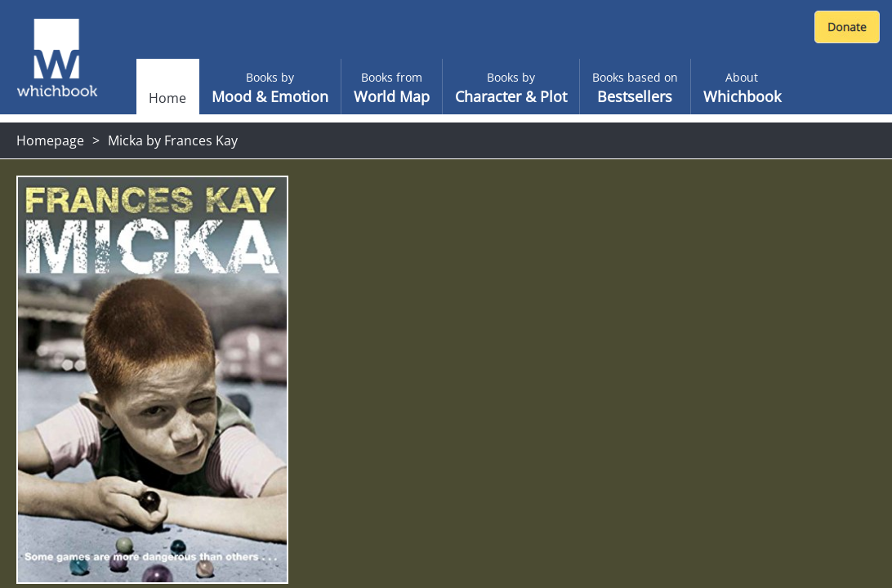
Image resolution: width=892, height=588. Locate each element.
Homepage (50, 140)
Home (167, 98)
